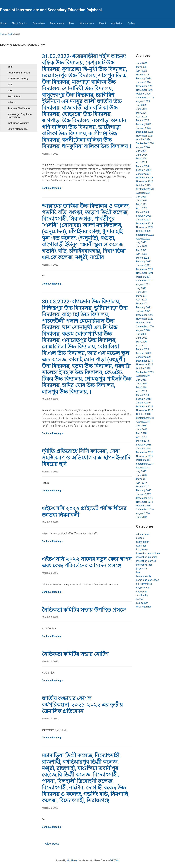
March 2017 (142, 487)
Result (103, 23)
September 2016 (145, 509)
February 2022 (144, 261)
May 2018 (141, 433)
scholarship (142, 595)
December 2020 (145, 315)
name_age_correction (148, 580)
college (140, 538)
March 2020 (142, 349)
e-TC (10, 91)
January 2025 (143, 128)
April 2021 (142, 300)
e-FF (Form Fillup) (18, 79)
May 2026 (141, 67)
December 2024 (145, 132)
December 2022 (145, 223)
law (138, 572)
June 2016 (142, 517)
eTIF (10, 85)
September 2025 (145, 98)
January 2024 (143, 174)
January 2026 (143, 82)
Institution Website (18, 123)
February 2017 (144, 490)
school (140, 599)
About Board (18, 23)
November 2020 (145, 319)
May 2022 (141, 250)
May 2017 (141, 479)
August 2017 (143, 468)
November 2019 (145, 364)
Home (3, 23)
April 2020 (142, 346)
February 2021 (144, 307)
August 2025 (143, 101)
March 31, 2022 (50, 154)
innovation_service (146, 561)
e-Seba (12, 102)
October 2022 (143, 231)
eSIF (10, 67)
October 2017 (143, 460)
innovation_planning (147, 557)
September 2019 (145, 372)
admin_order (143, 534)
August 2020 (143, 330)
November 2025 (145, 90)
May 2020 (141, 342)
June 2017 (142, 475)
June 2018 (142, 429)
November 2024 (145, 136)
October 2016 (143, 506)
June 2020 (142, 338)
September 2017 (145, 464)
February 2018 (144, 445)
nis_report (141, 591)
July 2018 (141, 426)
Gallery (131, 23)
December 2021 (145, 269)
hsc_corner (142, 549)
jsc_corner (142, 569)
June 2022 (142, 246)
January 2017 (143, 494)
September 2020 (145, 326)
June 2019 (142, 384)
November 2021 (145, 273)
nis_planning (143, 588)
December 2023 (145, 178)
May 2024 (141, 159)
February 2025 (144, 124)
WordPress (72, 860)
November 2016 (145, 502)
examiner (141, 546)
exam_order (142, 542)
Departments (57, 23)
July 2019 (141, 380)
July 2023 (141, 197)
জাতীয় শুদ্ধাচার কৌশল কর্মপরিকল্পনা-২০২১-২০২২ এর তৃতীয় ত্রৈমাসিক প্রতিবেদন (82, 705)
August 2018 (143, 422)
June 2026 (142, 63)
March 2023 (142, 212)
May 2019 (141, 387)
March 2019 (142, 395)
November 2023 (145, 181)
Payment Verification (19, 108)
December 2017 (145, 452)
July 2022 (141, 242)
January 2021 (143, 311)
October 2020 (143, 323)
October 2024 (143, 139)
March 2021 (142, 304)
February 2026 (144, 78)
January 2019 (143, 403)
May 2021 (141, 296)
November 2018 (145, 410)
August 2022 (143, 239)
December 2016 (145, 498)
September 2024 (145, 143)
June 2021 (142, 292)
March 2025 (142, 120)
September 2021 (145, 281)
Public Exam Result (19, 73)
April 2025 (142, 117)
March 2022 (142, 258)
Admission (117, 23)
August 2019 (143, 376)
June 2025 (142, 109)
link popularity (144, 576)
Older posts (50, 844)
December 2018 (145, 407)
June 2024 (142, 155)
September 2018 (145, 418)
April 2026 (142, 71)
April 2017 (142, 483)
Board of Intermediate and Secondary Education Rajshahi (51, 10)
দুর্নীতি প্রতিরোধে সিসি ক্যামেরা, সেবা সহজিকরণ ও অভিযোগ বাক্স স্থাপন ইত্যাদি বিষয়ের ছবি (86, 458)
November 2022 (145, 227)
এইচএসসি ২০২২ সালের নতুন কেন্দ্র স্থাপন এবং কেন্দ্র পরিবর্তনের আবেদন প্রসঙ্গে (87, 562)
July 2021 (141, 288)
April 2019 (142, 391)
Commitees (39, 23)
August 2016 (143, 513)
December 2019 (145, 361)
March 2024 (142, 166)
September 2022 (145, 235)
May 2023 (141, 204)
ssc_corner (142, 603)
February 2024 (144, 170)
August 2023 (143, 193)
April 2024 (142, 162)
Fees (72, 23)
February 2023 (144, 216)
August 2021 (143, 284)
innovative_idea (144, 565)
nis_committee (144, 584)
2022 (10, 34)
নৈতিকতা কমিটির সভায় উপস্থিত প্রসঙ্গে (84, 610)
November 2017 (145, 456)
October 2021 (143, 277)
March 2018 (142, 441)
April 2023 (142, 208)
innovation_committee (148, 553)
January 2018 (143, 449)
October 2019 (143, 368)
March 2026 (142, 75)
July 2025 (141, 105)
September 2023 (145, 189)
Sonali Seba (14, 97)
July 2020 (141, 334)
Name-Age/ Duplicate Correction (20, 116)
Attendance (86, 23)
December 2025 (145, 86)
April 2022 (142, 254)
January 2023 (143, 220)
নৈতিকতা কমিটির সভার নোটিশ (75, 654)
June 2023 (142, 201)
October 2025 (143, 94)
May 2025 (141, 113)
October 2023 (143, 185)
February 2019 (144, 399)
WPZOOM (115, 860)
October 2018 (143, 414)
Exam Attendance (18, 129)
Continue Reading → (53, 188)
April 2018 (142, 437)
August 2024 (143, 147)
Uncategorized (144, 607)
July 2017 (141, 471)
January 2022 (143, 265)
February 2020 (144, 353)
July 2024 (141, 151)
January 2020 (143, 357)
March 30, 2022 (50, 399)
